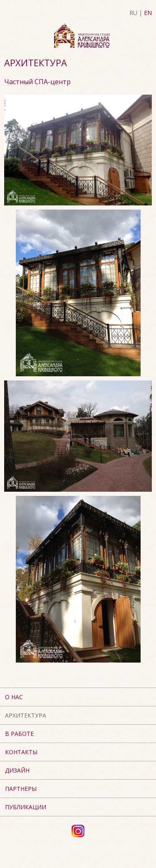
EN (148, 13)
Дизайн (17, 770)
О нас (14, 697)
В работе (19, 734)
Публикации (26, 807)
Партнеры (21, 789)
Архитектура (26, 715)
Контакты (21, 752)
